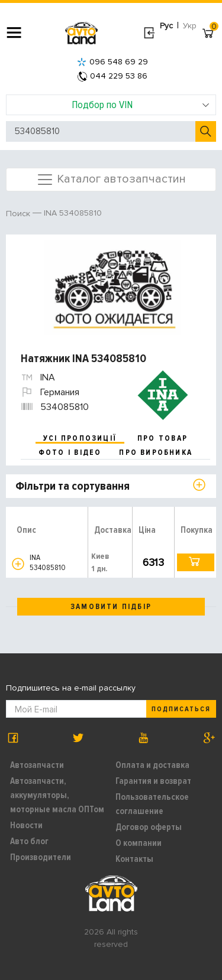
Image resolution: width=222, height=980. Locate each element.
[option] (112, 288)
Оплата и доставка (152, 765)
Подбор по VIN (141, 105)
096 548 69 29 (112, 62)
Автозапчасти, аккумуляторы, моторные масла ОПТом (57, 795)
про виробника (156, 452)
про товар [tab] (163, 438)
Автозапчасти (37, 765)
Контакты (134, 859)
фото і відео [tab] (70, 452)
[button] (18, 564)
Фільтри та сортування (73, 486)
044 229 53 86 (112, 76)
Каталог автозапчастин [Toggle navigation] (111, 180)
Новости (26, 825)
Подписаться (181, 709)
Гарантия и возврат (153, 781)
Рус (166, 26)
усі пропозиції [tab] (80, 438)
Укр (190, 26)
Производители (41, 857)
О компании (139, 843)
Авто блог (29, 841)
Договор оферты (149, 827)
